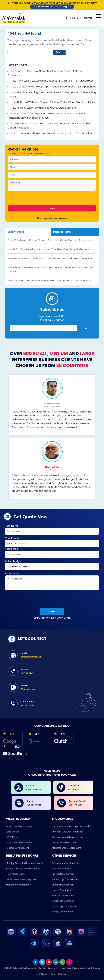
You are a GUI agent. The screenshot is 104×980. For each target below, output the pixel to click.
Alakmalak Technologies (24, 968)
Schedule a (78, 788)
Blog (53, 974)
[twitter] (42, 962)
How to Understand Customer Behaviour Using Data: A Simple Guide (51, 133)
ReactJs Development (17, 848)
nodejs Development (63, 912)
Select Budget (52, 565)
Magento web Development (67, 848)
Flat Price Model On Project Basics (23, 869)
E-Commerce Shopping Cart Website (72, 826)
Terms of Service (47, 968)
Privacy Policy (64, 968)
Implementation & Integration (21, 879)
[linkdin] (56, 962)
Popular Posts (62, 232)
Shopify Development (63, 885)
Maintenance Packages (18, 885)
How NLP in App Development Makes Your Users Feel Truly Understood (52, 81)
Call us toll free (57, 704)
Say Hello (57, 687)
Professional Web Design (19, 826)
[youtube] (49, 962)
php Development (62, 869)
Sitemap (62, 974)
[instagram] (69, 962)
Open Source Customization (67, 863)
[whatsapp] (62, 962)
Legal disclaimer (82, 968)
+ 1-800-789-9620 (77, 18)
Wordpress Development (19, 843)
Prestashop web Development (68, 837)
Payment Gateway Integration (68, 832)
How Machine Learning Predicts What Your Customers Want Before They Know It (50, 270)
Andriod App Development (66, 879)
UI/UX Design (13, 837)
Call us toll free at (79, 803)
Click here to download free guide (52, 7)
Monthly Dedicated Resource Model (24, 863)
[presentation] (30, 199)
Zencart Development (63, 896)
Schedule (57, 671)
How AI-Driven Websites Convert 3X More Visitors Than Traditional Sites (53, 102)
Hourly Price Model (16, 874)
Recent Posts (16, 232)
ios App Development (63, 874)
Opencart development (64, 843)
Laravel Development (63, 890)
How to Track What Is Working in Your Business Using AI (43, 108)
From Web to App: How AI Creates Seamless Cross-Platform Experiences (50, 240)
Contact (36, 788)
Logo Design (12, 832)
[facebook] (35, 962)
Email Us (57, 655)
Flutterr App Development (65, 906)
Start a (37, 803)
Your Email (52, 553)
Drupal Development (63, 901)
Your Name (52, 530)
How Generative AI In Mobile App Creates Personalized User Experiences (53, 87)
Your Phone (52, 542)
